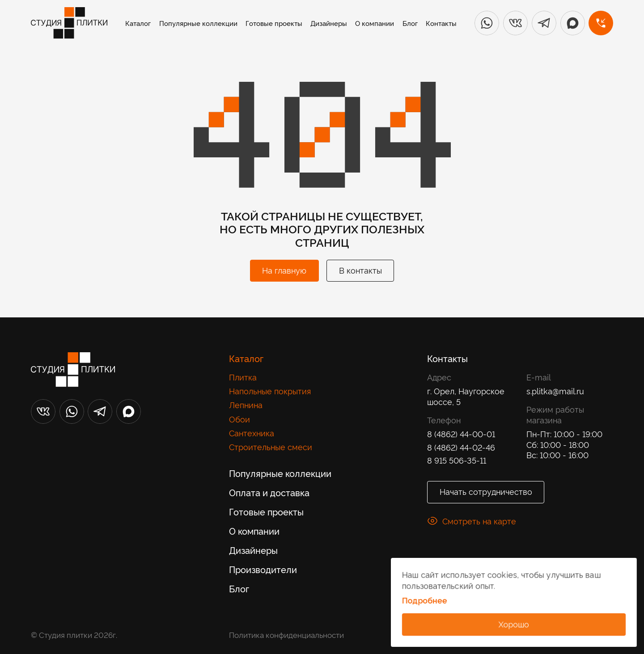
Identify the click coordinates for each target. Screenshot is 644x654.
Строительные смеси (271, 447)
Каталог (138, 23)
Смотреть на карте (472, 521)
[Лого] (69, 23)
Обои (239, 419)
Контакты (441, 23)
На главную (284, 270)
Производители (263, 569)
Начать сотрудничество (486, 491)
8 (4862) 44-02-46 (461, 447)
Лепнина (246, 405)
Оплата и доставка (269, 492)
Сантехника (252, 433)
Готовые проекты (274, 23)
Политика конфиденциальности (286, 635)
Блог (410, 23)
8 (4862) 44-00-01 (461, 434)
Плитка (243, 377)
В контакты (360, 270)
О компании (375, 23)
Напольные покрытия (270, 391)
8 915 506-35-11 (457, 460)
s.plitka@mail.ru (555, 391)
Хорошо (514, 623)
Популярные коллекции (198, 23)
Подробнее (424, 601)
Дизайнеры (329, 23)
